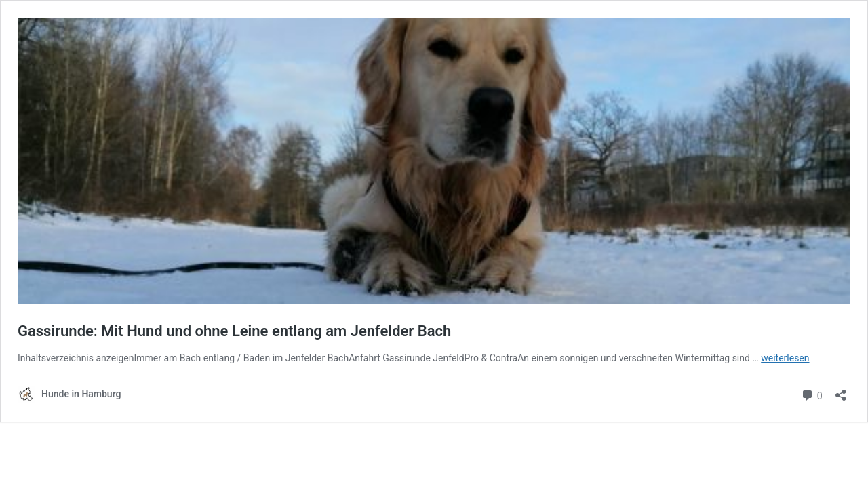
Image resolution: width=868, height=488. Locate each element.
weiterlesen (785, 358)
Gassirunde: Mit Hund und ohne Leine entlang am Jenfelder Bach (234, 331)
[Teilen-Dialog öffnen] (841, 391)
